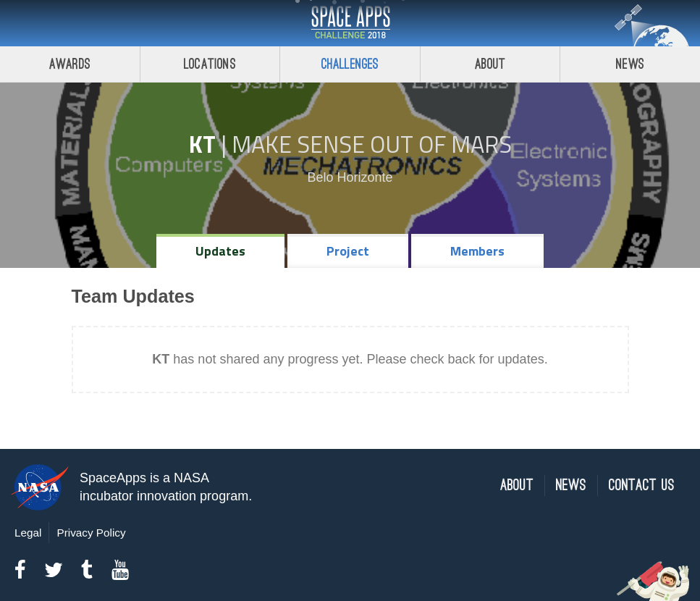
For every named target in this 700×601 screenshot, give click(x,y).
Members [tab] (477, 251)
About (490, 64)
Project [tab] (348, 251)
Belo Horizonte (350, 177)
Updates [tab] (220, 251)
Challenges (350, 64)
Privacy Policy (91, 533)
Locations (210, 64)
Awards (70, 64)
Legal (28, 533)
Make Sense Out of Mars (372, 144)
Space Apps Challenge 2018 (350, 23)
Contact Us (642, 486)
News (630, 64)
